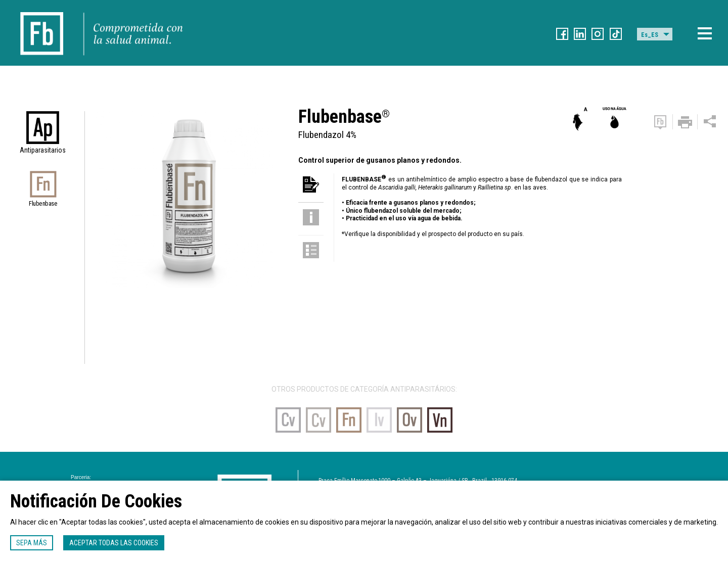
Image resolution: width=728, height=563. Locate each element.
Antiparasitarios (43, 150)
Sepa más (32, 543)
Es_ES (650, 35)
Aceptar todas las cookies (114, 543)
